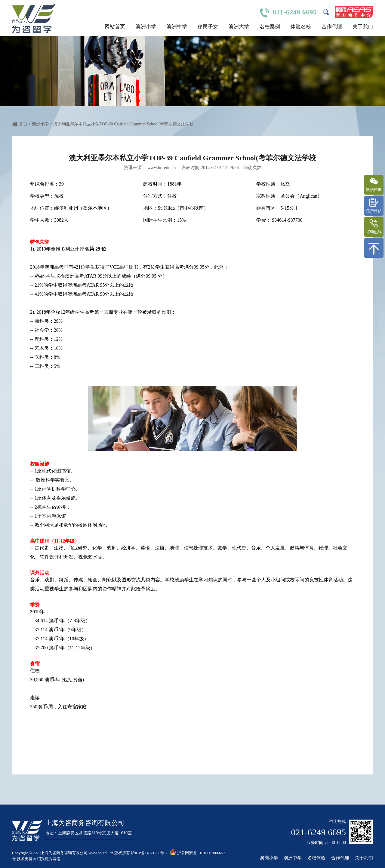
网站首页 (115, 27)
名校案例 (270, 27)
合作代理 (332, 27)
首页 (23, 124)
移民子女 (208, 27)
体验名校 (301, 27)
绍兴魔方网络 (49, 859)
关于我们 (363, 27)
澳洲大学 (239, 27)
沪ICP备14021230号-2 (149, 853)
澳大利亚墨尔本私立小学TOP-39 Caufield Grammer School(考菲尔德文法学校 (123, 124)
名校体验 (316, 858)
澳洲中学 (177, 27)
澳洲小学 (146, 27)
